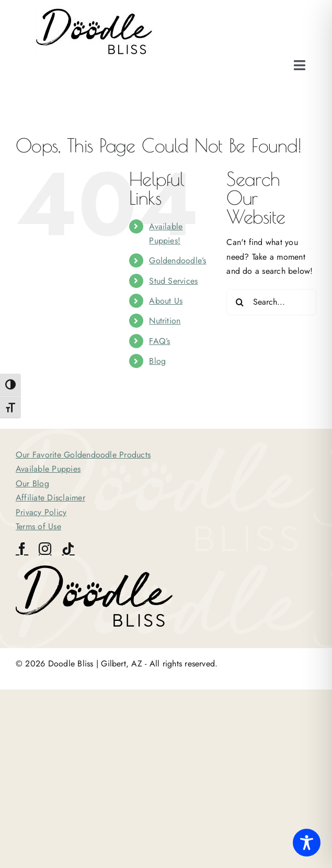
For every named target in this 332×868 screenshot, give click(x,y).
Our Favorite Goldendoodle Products (83, 455)
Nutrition (165, 321)
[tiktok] (68, 549)
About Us (166, 301)
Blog (157, 361)
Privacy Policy (41, 512)
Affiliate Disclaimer (50, 498)
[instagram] (45, 549)
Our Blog (32, 483)
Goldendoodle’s (178, 260)
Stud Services (173, 281)
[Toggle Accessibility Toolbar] (307, 843)
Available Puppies (48, 469)
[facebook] (22, 549)
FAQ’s (159, 341)
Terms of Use (38, 526)
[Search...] (271, 302)
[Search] (239, 302)
